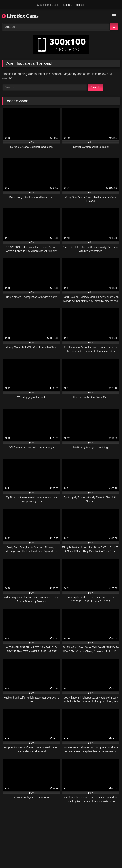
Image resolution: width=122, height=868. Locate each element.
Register (79, 5)
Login (66, 5)
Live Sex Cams (20, 16)
